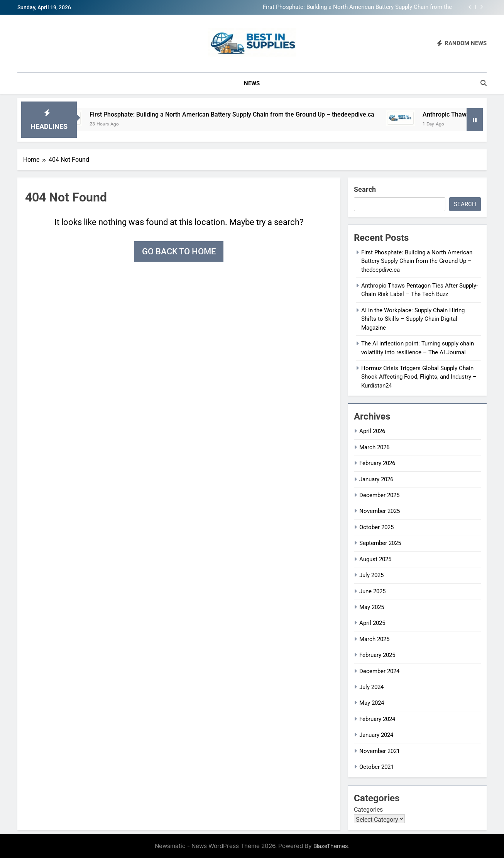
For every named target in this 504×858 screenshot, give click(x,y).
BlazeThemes (331, 846)
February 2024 (377, 719)
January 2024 (376, 735)
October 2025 (376, 527)
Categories (368, 810)
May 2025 (372, 607)
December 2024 (379, 671)
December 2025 (379, 495)
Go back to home (179, 251)
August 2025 (375, 559)
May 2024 (372, 703)
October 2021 (376, 767)
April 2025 (372, 623)
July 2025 (371, 575)
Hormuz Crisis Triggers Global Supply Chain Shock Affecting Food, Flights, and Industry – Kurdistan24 (419, 377)
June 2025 (372, 591)
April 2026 (372, 431)
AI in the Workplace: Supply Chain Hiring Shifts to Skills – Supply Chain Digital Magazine (413, 319)
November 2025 (380, 511)
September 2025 (380, 543)
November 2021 (380, 751)
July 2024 (371, 687)
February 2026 (377, 463)
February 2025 (377, 655)
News (252, 83)
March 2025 (374, 639)
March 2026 (374, 447)
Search (365, 189)
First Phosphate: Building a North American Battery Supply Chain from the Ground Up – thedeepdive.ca (357, 7)
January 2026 (376, 479)
